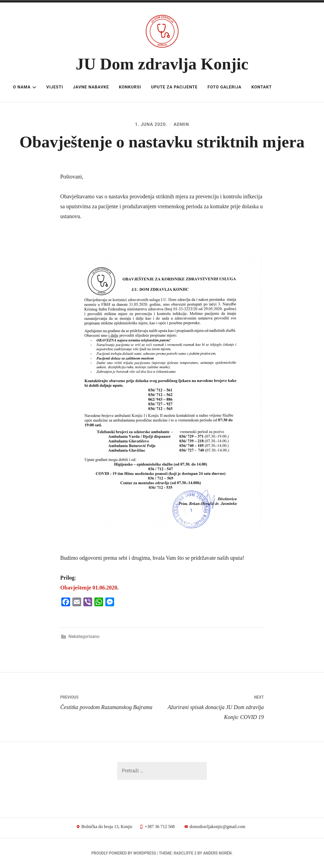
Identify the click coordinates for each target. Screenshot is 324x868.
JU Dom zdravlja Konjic (162, 64)
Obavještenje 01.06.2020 (89, 588)
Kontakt (262, 87)
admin (181, 124)
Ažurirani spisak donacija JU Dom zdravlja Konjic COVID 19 (213, 706)
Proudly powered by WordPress (124, 853)
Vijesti (55, 87)
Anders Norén (217, 853)
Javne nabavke (91, 87)
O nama (25, 87)
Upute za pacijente (174, 87)
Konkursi (130, 87)
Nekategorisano (84, 636)
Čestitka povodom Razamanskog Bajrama (111, 701)
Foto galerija (224, 87)
